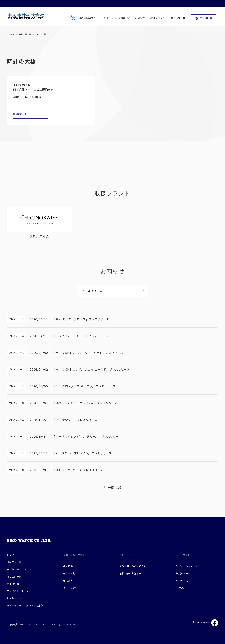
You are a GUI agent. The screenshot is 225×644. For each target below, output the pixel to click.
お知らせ (140, 18)
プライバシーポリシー (19, 591)
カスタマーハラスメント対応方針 (25, 605)
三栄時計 (181, 588)
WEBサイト (20, 114)
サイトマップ (14, 598)
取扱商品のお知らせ (130, 573)
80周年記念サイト (84, 18)
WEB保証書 (204, 18)
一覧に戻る (115, 487)
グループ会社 (70, 588)
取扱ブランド (158, 18)
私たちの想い (70, 573)
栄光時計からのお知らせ (133, 566)
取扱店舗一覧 (178, 18)
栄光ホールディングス (188, 566)
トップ (11, 34)
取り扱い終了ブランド (19, 569)
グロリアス (182, 581)
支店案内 (68, 581)
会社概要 (68, 566)
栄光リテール (183, 573)
